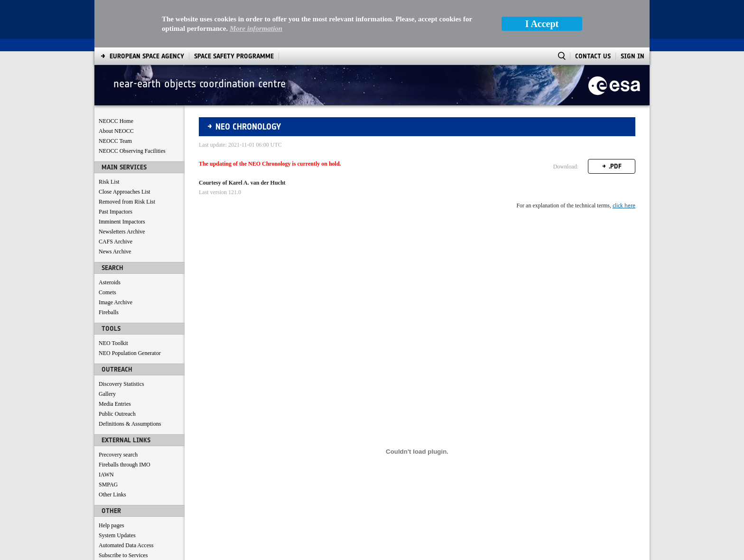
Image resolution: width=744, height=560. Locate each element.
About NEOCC (116, 84)
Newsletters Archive (122, 184)
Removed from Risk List (127, 154)
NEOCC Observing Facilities (132, 103)
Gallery (107, 346)
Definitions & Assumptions (130, 376)
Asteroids (110, 235)
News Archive (115, 204)
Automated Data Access (126, 498)
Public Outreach (117, 366)
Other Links (112, 447)
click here (624, 158)
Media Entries (115, 356)
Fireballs (109, 265)
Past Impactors (116, 164)
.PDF (615, 119)
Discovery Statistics (121, 336)
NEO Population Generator (130, 306)
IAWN (106, 427)
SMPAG (108, 437)
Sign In (632, 9)
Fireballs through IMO (125, 417)
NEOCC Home (116, 74)
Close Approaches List (125, 144)
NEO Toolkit (113, 296)
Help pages (112, 478)
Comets (107, 245)
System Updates (117, 488)
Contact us (111, 518)
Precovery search (118, 407)
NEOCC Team (115, 93)
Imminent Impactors (122, 174)
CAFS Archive (116, 194)
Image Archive (116, 255)
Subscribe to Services (123, 508)
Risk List (109, 134)
